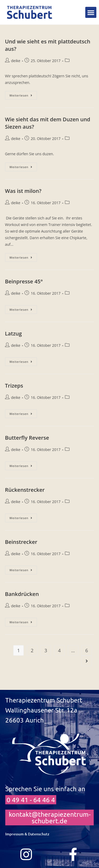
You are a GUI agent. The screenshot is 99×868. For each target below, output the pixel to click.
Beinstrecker (21, 542)
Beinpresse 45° (24, 281)
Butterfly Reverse (27, 438)
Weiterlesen (23, 94)
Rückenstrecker (25, 490)
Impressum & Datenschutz (27, 834)
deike (16, 61)
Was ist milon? (23, 191)
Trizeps (14, 386)
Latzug (13, 333)
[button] (91, 12)
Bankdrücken (22, 594)
